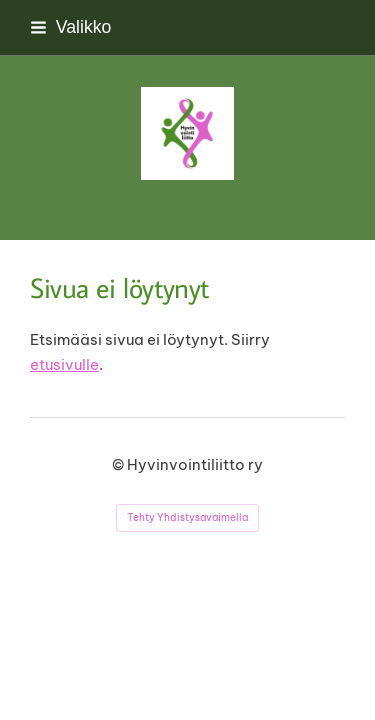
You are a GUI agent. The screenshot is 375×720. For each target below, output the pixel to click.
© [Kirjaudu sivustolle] (119, 464)
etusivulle (64, 364)
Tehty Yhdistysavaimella (187, 517)
